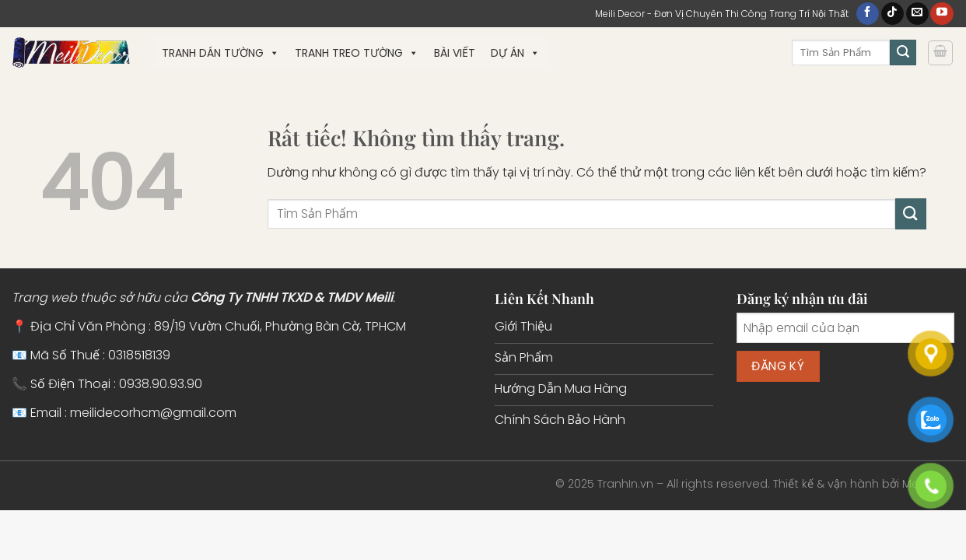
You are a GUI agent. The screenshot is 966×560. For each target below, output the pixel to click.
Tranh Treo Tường (357, 53)
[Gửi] (903, 53)
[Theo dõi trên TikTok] (892, 14)
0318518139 (139, 355)
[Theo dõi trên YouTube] (941, 14)
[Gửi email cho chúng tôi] (917, 14)
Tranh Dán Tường (220, 53)
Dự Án (515, 53)
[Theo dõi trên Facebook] (868, 14)
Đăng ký (778, 366)
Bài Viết (455, 53)
